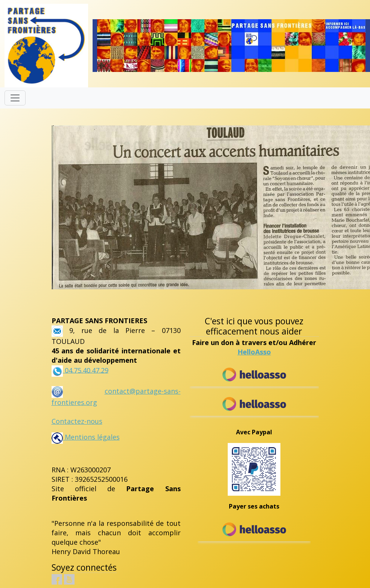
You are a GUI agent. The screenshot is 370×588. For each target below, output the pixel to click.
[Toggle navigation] (15, 98)
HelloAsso (254, 352)
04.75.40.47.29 (86, 370)
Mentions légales (86, 437)
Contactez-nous (77, 421)
